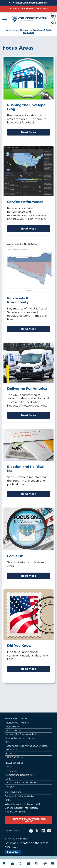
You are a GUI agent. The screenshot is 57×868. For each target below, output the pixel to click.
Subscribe (13, 852)
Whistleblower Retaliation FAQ (22, 804)
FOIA (8, 800)
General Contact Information (21, 808)
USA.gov (10, 786)
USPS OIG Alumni (15, 757)
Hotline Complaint (15, 812)
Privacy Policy (13, 730)
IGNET (8, 779)
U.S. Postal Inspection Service (21, 782)
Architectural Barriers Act (19, 775)
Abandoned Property (17, 723)
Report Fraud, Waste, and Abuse (29, 9)
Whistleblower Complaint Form (29, 3)
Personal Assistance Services (21, 738)
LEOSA (9, 753)
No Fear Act (12, 771)
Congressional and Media (19, 796)
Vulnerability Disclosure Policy (22, 734)
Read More (29, 132)
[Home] (30, 21)
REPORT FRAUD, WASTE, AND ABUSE (29, 820)
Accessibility (12, 727)
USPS (8, 767)
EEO (7, 742)
